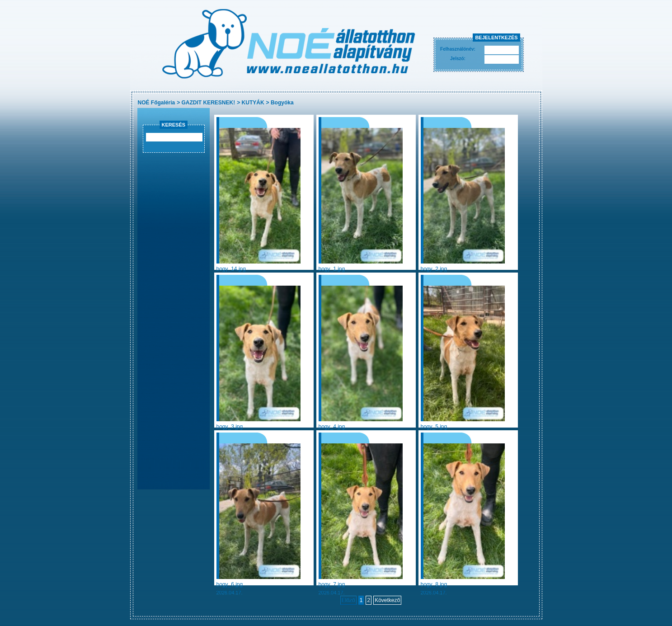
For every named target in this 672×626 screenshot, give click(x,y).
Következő (387, 600)
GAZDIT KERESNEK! (209, 103)
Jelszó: (458, 59)
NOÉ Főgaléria (157, 103)
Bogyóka (282, 103)
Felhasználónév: (458, 49)
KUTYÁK (253, 103)
